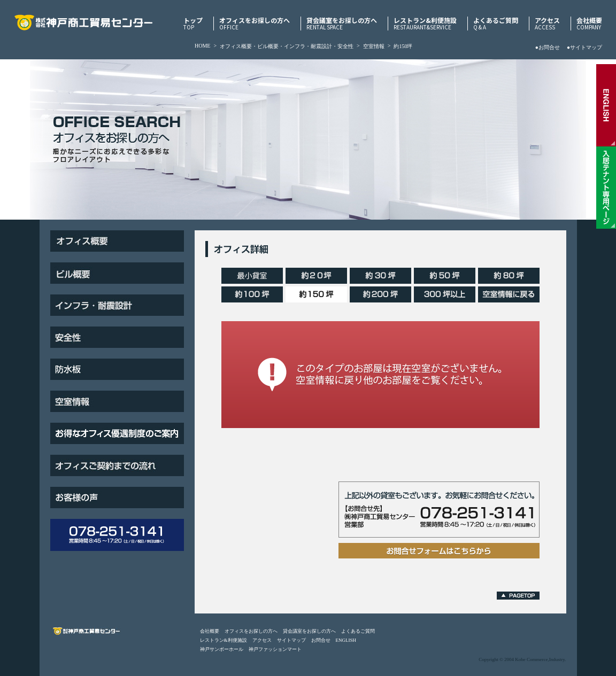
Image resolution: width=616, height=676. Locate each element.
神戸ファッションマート (275, 649)
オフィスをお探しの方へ (255, 24)
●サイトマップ (584, 47)
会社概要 (589, 24)
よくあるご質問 (496, 24)
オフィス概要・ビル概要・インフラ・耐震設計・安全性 (287, 46)
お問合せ (321, 640)
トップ (193, 24)
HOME (202, 46)
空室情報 (374, 46)
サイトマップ (291, 640)
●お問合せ (548, 47)
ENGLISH (346, 640)
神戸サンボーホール (222, 649)
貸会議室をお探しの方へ (342, 24)
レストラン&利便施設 (425, 24)
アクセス (547, 24)
